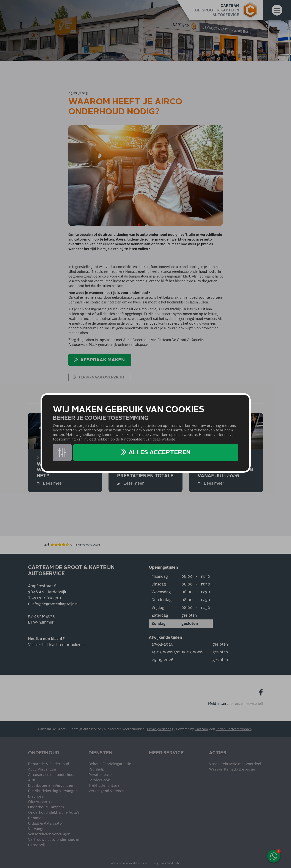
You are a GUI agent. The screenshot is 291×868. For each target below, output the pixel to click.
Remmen (36, 818)
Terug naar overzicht (101, 377)
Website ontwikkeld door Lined (130, 863)
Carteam (201, 729)
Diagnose (36, 797)
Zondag (159, 624)
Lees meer (53, 483)
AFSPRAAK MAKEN (102, 360)
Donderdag (161, 600)
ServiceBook (99, 780)
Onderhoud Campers (46, 807)
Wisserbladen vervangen (49, 834)
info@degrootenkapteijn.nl (55, 604)
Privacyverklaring (160, 729)
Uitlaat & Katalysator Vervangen (46, 826)
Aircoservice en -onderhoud (52, 775)
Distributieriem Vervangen (51, 786)
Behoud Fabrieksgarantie (110, 764)
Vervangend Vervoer (106, 791)
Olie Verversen (41, 802)
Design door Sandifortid (166, 863)
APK (32, 780)
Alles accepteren (160, 453)
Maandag (160, 577)
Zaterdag (160, 616)
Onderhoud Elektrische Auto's (54, 813)
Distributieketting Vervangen (53, 791)
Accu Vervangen (42, 770)
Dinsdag (159, 584)
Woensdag (161, 592)
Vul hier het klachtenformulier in (56, 645)
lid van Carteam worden (234, 729)
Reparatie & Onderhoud (49, 764)
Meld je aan (217, 704)
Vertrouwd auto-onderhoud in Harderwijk (54, 842)
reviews (80, 545)
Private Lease (100, 775)
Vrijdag (158, 608)
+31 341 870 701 (46, 598)
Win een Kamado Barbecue (232, 770)
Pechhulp (96, 770)
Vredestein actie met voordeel (235, 764)
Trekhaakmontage (104, 786)
